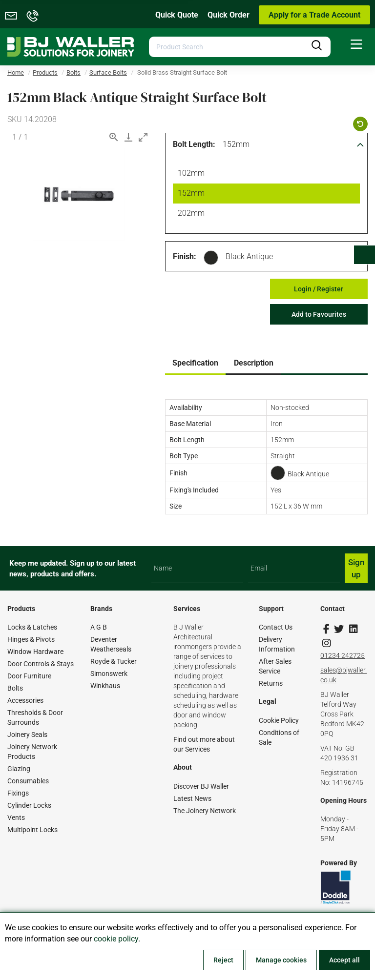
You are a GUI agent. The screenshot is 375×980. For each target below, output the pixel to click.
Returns (271, 683)
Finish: (185, 256)
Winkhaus (105, 686)
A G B (99, 627)
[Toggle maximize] (143, 137)
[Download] (128, 137)
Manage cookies (281, 960)
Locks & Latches (32, 627)
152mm (236, 144)
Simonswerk (109, 674)
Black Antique (249, 256)
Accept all (344, 960)
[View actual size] (114, 137)
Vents (16, 817)
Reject (223, 960)
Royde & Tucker (114, 661)
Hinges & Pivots (31, 639)
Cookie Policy (279, 720)
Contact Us (276, 627)
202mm (189, 214)
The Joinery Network (205, 811)
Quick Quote (177, 15)
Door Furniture (29, 676)
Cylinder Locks (29, 805)
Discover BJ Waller (201, 786)
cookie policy (116, 939)
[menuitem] (356, 45)
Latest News (192, 798)
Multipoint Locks (32, 830)
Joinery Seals (27, 735)
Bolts (15, 688)
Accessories (25, 700)
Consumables (28, 781)
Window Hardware (35, 652)
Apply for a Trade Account (314, 15)
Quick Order (229, 15)
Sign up (356, 568)
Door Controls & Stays (41, 664)
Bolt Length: (194, 144)
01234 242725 (343, 655)
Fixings (18, 793)
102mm (189, 174)
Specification (195, 363)
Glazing (19, 769)
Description (254, 363)
